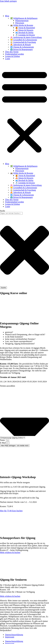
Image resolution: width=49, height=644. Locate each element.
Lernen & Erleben (13, 56)
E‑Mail (3, 443)
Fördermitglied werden (14, 54)
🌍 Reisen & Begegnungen (21, 49)
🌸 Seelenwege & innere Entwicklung (26, 37)
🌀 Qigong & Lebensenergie (22, 47)
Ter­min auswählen (8, 386)
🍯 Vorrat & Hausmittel (25, 28)
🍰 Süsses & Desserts (24, 30)
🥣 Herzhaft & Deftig (24, 33)
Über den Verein (12, 52)
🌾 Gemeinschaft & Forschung (23, 42)
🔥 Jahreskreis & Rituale (21, 45)
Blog (7, 16)
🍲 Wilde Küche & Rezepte (22, 25)
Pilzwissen (20, 23)
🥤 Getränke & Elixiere (25, 35)
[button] (24, 111)
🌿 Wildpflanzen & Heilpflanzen (24, 18)
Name (3, 440)
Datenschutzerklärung (14, 635)
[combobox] (11, 213)
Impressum (10, 637)
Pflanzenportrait (22, 21)
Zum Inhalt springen (8, 1)
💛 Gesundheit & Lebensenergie (24, 40)
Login (8, 59)
